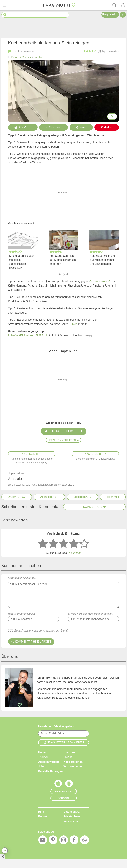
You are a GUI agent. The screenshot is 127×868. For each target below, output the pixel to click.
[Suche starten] (5, 15)
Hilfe (41, 812)
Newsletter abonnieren (64, 742)
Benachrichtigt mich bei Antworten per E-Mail (41, 631)
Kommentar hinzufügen (64, 592)
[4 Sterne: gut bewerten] (74, 544)
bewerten (101, 51)
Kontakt (43, 816)
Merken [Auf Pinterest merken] (107, 127)
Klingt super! (63, 431)
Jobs (41, 767)
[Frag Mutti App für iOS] (58, 784)
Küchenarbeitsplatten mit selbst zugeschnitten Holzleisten (22, 262)
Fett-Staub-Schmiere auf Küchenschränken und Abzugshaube (103, 260)
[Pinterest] (53, 841)
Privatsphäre (72, 816)
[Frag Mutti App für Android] (69, 784)
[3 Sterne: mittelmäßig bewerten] (64, 544)
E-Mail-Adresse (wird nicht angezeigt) (91, 614)
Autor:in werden (49, 762)
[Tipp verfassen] (123, 15)
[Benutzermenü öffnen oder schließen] (123, 5)
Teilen (81, 127)
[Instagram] (64, 841)
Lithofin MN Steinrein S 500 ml (28, 335)
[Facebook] (74, 841)
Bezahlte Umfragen (50, 771)
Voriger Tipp (32, 454)
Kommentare (94, 507)
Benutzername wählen (22, 614)
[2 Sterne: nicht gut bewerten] (53, 544)
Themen (43, 757)
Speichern (54, 127)
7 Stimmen (75, 553)
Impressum (71, 821)
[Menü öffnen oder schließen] (4, 5)
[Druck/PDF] (17, 497)
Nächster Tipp (95, 454)
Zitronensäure (98, 281)
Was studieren (73, 767)
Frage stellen (110, 14)
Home (42, 752)
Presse (68, 757)
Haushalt (38, 57)
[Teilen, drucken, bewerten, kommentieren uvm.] (5, 851)
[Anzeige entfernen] (2, 856)
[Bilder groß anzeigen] (112, 116)
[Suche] (114, 5)
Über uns (69, 752)
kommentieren (22, 51)
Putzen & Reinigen (22, 57)
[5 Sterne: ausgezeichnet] (84, 544)
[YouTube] (43, 841)
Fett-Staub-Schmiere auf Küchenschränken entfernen (63, 260)
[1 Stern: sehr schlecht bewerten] (43, 544)
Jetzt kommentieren (63, 440)
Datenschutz (72, 812)
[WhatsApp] (85, 841)
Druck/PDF (23, 127)
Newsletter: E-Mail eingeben (56, 726)
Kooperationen (73, 762)
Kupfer (73, 324)
